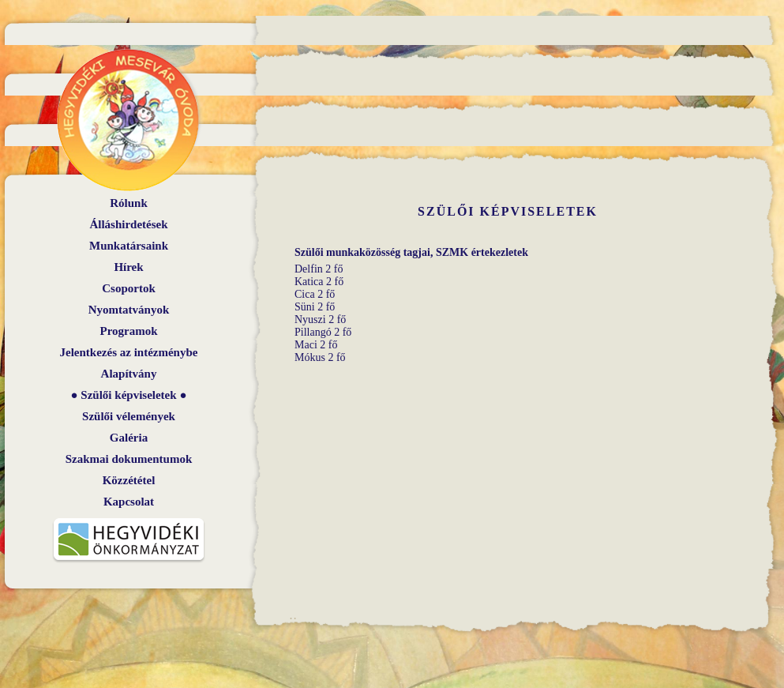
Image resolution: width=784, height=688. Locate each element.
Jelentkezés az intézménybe (129, 352)
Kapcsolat (129, 502)
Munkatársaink (129, 246)
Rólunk (129, 203)
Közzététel (129, 480)
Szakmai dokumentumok (129, 459)
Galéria (129, 438)
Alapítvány (129, 374)
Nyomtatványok (129, 310)
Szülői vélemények (129, 416)
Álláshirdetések (128, 224)
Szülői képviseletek (128, 395)
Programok (128, 331)
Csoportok (129, 288)
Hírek (128, 267)
